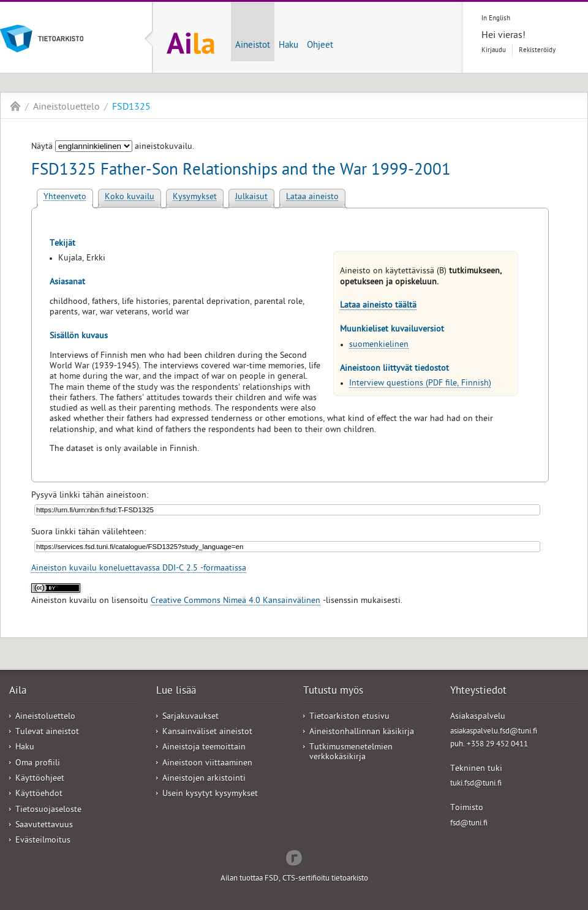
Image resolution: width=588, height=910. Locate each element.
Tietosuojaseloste (48, 810)
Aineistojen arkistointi (204, 779)
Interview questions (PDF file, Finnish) (420, 384)
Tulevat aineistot (47, 733)
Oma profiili (38, 764)
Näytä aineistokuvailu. (113, 147)
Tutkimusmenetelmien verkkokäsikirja (351, 753)
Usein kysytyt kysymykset (210, 794)
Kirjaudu (494, 51)
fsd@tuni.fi (469, 824)
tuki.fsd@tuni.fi (476, 784)
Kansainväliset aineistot (207, 733)
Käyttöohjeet (40, 779)
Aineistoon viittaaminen (207, 764)
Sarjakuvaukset (190, 717)
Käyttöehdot (39, 794)
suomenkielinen (379, 345)
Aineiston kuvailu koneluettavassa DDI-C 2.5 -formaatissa (139, 569)
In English (496, 19)
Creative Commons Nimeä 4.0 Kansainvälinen (236, 601)
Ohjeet (320, 46)
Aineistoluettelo (66, 108)
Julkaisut (251, 198)
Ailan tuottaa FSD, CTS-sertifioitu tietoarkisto (294, 879)
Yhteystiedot (478, 692)
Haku (288, 46)
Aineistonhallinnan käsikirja (362, 733)
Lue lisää (176, 692)
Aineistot (253, 46)
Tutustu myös (333, 692)
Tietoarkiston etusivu (349, 717)
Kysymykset (195, 198)
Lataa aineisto (312, 198)
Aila (15, 106)
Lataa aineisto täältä (378, 306)
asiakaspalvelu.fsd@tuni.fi (494, 732)
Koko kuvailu (130, 198)
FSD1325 (131, 108)
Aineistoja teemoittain (204, 748)
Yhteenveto (65, 198)
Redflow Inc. (294, 857)
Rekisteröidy (537, 51)
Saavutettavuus (44, 826)
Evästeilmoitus (43, 841)
